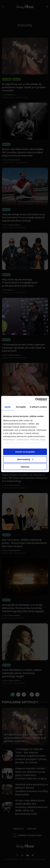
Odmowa (25, 467)
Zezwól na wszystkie (25, 452)
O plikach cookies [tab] (38, 407)
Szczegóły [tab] (21, 407)
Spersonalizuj (25, 459)
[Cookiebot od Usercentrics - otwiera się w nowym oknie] (36, 400)
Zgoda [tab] (7, 407)
